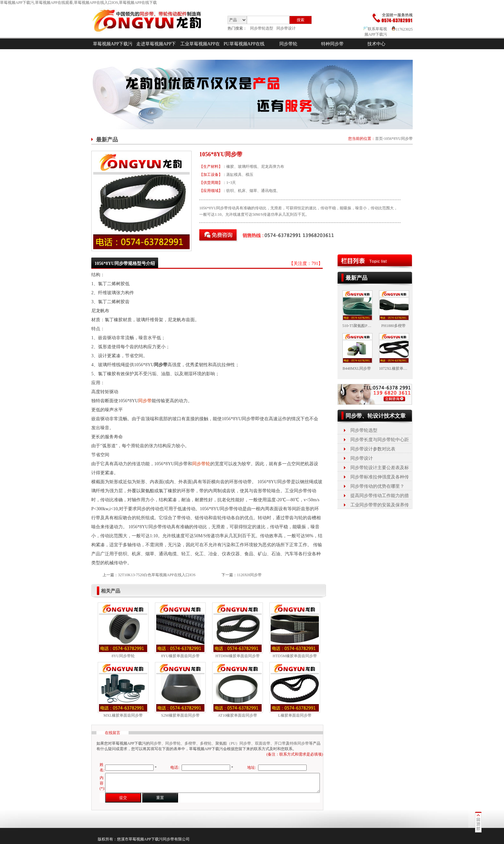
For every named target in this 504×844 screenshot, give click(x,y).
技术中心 (376, 44)
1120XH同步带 (249, 575)
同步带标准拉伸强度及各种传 (380, 477)
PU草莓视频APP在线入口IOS (244, 49)
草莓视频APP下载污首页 (113, 49)
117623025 (402, 29)
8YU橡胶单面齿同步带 (180, 656)
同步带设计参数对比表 (373, 449)
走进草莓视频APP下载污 (156, 49)
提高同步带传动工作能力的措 (380, 496)
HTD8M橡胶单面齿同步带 (237, 656)
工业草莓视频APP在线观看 (200, 49)
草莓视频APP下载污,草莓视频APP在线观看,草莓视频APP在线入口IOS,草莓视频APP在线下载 (78, 3)
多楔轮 (206, 743)
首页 (379, 139)
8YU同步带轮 (123, 656)
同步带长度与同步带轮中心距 (380, 440)
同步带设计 (286, 28)
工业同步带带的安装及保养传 (380, 505)
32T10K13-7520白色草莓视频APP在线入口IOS (157, 575)
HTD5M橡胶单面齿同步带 (295, 656)
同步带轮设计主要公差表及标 (380, 468)
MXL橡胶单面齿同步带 (123, 715)
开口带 (280, 743)
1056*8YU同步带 (398, 139)
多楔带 (190, 743)
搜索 (301, 20)
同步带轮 (288, 44)
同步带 (145, 401)
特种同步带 (332, 44)
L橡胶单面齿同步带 (295, 715)
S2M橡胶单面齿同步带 (180, 715)
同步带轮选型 (262, 28)
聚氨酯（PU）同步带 (233, 743)
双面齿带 (263, 743)
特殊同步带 (299, 743)
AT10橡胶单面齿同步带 (238, 715)
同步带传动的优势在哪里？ (377, 486)
